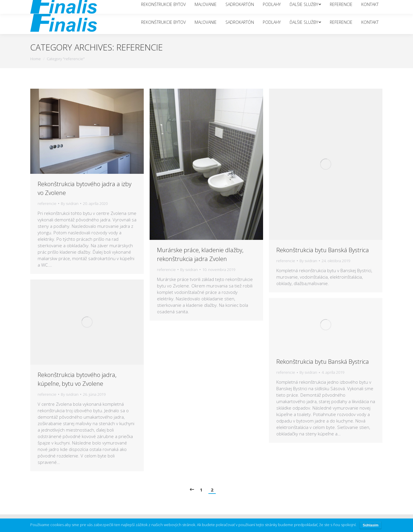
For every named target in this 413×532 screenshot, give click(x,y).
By (70, 203)
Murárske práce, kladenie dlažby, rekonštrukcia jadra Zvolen (200, 254)
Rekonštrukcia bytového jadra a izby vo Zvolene (85, 188)
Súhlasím (371, 525)
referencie (47, 203)
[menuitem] (163, 22)
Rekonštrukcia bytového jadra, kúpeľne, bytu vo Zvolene (77, 379)
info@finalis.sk (320, 5)
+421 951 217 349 (355, 5)
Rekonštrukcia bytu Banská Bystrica (323, 250)
